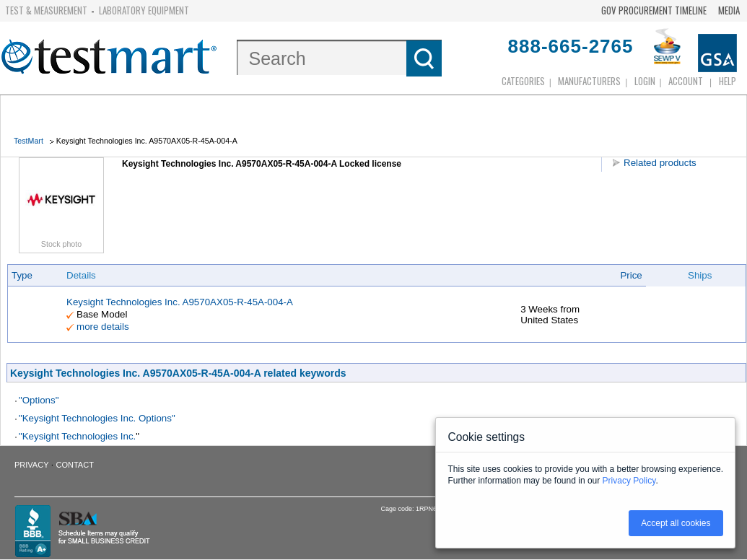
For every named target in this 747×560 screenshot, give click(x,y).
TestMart (29, 141)
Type (22, 275)
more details (103, 327)
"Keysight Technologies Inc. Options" (97, 418)
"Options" (39, 400)
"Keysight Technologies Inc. (77, 436)
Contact (75, 465)
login (645, 81)
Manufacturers (589, 81)
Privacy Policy (629, 481)
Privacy (31, 465)
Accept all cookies (676, 523)
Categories (523, 81)
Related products (660, 163)
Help (728, 81)
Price (631, 275)
